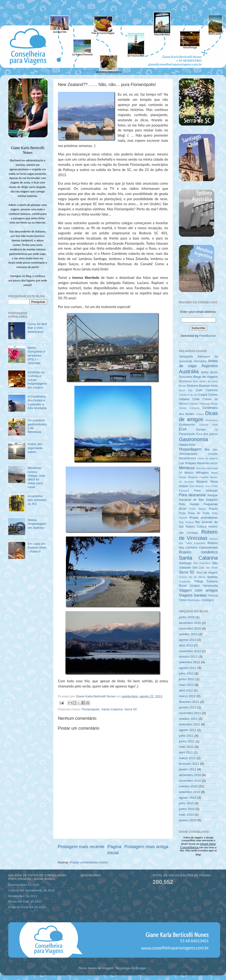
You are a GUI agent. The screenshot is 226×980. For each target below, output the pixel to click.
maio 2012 (186, 685)
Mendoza (187, 468)
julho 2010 (186, 803)
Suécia (183, 577)
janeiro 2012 (188, 707)
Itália (215, 450)
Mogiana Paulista (198, 477)
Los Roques (187, 463)
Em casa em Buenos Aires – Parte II (37, 547)
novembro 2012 (190, 651)
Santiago (185, 563)
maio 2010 (186, 815)
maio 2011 (186, 747)
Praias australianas (204, 518)
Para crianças (206, 490)
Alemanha (200, 361)
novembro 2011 (190, 713)
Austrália (189, 372)
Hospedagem (190, 449)
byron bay (186, 390)
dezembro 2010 (190, 775)
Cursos (200, 414)
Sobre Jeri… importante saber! (36, 448)
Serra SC (131, 709)
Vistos (183, 600)
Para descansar (192, 495)
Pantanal (184, 491)
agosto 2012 (188, 668)
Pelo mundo (189, 504)
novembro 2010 (190, 781)
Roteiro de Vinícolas (198, 535)
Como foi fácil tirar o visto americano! (37, 328)
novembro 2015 (190, 628)
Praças (213, 509)
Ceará (203, 395)
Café (199, 390)
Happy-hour (187, 445)
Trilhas (198, 581)
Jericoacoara (188, 454)
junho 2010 (187, 809)
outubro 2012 (188, 657)
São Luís (198, 568)
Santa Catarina (112, 709)
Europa (201, 430)
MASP (214, 463)
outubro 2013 (188, 634)
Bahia (205, 372)
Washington (194, 600)
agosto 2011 (188, 730)
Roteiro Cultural (196, 527)
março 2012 (187, 696)
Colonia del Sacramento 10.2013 (31, 890)
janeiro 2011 (188, 769)
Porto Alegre (198, 509)
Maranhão (203, 463)
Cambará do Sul (188, 395)
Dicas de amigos (198, 416)
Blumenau (185, 381)
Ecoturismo (187, 425)
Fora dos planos (207, 434)
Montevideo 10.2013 (23, 896)
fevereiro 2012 (189, 702)
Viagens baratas (193, 595)
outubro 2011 (188, 719)
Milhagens (202, 473)
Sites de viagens (207, 573)
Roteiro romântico (198, 552)
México (189, 473)
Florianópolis (91, 709)
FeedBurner (208, 336)
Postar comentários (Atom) (89, 862)
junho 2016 (187, 617)
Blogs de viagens (206, 377)
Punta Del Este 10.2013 (25, 901)
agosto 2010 (188, 798)
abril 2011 (186, 752)
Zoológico (208, 600)
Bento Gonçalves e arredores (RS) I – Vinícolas (36, 355)
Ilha (207, 449)
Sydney (212, 577)
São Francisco (202, 563)
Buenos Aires (208, 386)
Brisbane (193, 386)
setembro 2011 (190, 724)
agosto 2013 (188, 640)
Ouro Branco (197, 486)
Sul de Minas (197, 577)
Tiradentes (185, 581)
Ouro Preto (211, 486)
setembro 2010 (190, 792)
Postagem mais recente (81, 847)
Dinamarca (212, 420)
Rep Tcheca (186, 522)
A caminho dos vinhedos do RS (37, 500)
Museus (202, 482)
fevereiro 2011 (189, 764)
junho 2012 (187, 679)
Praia (182, 513)
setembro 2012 (190, 662)
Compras (194, 408)
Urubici (195, 586)
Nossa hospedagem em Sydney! (37, 524)
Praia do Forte (199, 513)
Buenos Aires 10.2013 (24, 885)
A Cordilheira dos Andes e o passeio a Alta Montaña (37, 402)
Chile (196, 399)
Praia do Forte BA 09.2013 (27, 907)
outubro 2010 (188, 786)
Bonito (183, 386)
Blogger (141, 968)
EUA (183, 429)
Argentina (210, 366)
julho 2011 (186, 736)
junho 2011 (187, 741)
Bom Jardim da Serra (205, 381)
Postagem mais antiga (146, 847)
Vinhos (213, 596)
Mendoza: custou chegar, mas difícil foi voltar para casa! (36, 477)
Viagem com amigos (198, 590)
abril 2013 (186, 645)
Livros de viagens (208, 458)
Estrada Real (209, 425)
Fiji (216, 430)
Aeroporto (186, 356)
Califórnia (212, 390)
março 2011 (187, 758)
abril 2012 (186, 690)
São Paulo (212, 568)
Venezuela (210, 586)
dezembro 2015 (190, 623)
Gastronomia (194, 439)
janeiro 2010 (188, 820)
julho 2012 (186, 673)
